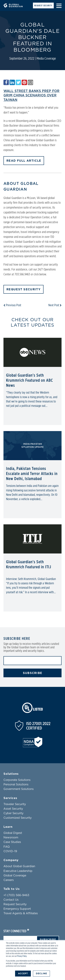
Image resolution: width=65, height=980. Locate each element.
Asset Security (13, 809)
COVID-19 (10, 851)
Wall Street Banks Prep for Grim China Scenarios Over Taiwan (31, 95)
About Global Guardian (19, 866)
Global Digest (13, 833)
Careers (9, 880)
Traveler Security (15, 804)
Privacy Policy (22, 956)
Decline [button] (41, 973)
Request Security (43, 6)
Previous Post (12, 305)
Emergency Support (17, 909)
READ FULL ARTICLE (24, 161)
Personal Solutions (16, 785)
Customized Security (18, 818)
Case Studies (12, 842)
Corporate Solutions (17, 780)
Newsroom (11, 838)
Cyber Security (13, 813)
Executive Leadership (18, 871)
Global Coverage (15, 876)
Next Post (55, 305)
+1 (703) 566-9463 (16, 895)
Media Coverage (46, 59)
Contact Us (11, 900)
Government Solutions (19, 789)
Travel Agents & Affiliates (21, 913)
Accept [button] (23, 973)
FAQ (7, 847)
